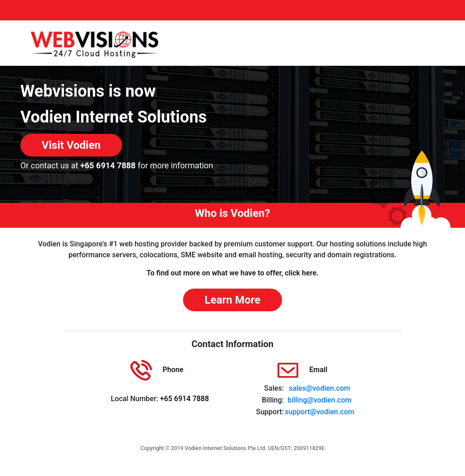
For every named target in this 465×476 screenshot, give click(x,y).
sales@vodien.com (319, 388)
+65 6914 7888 (108, 165)
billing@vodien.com (319, 400)
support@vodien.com (319, 412)
